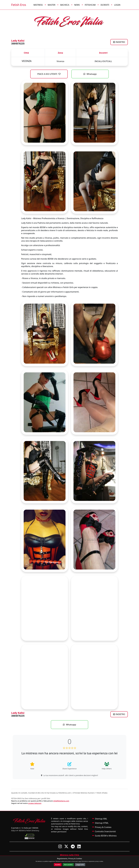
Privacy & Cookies (103, 827)
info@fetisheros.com (61, 801)
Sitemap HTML (102, 823)
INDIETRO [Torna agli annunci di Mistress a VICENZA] (119, 42)
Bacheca (65, 5)
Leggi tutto (80, 865)
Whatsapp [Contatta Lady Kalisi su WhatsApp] (90, 74)
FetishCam (90, 5)
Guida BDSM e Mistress (106, 836)
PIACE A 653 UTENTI (49, 74)
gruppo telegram (35, 803)
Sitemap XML (101, 819)
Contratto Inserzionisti (105, 831)
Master (52, 5)
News (77, 5)
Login (117, 5)
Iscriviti (105, 5)
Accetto (58, 865)
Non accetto (68, 865)
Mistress (38, 5)
